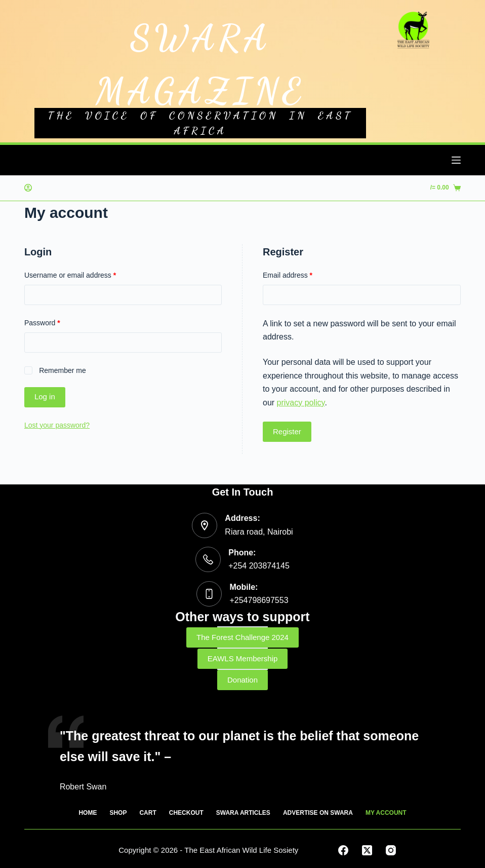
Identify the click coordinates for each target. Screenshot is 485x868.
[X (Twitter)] (367, 850)
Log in (45, 397)
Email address (288, 275)
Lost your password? (57, 425)
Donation (242, 680)
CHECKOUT (186, 813)
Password (42, 323)
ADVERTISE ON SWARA (318, 813)
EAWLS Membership (243, 658)
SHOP (118, 813)
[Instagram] (391, 850)
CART (148, 813)
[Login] (28, 188)
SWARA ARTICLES (243, 813)
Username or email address (70, 275)
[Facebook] (343, 850)
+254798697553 (259, 600)
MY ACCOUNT (386, 813)
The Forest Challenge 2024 (242, 637)
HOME (88, 813)
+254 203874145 (259, 566)
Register (287, 431)
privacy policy (301, 403)
